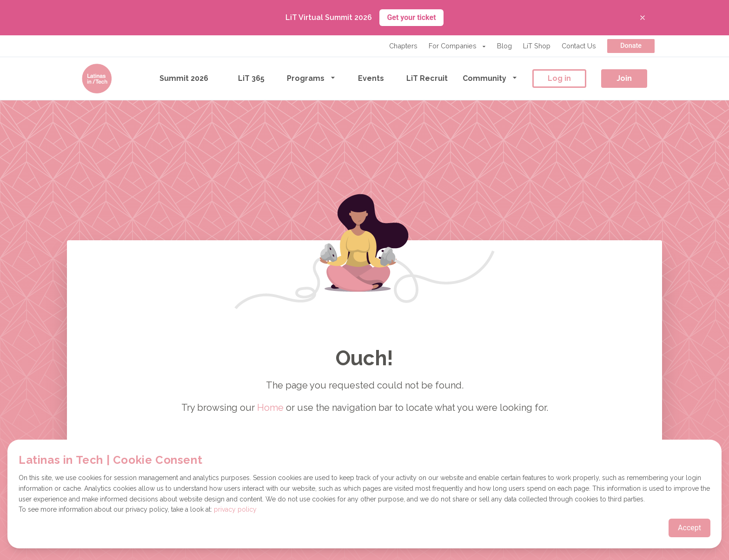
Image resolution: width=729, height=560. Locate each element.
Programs (311, 78)
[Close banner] (643, 18)
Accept (689, 528)
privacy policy (235, 509)
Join (624, 78)
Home (270, 408)
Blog (504, 46)
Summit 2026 (184, 78)
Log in (559, 78)
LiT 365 (251, 78)
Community (490, 78)
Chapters (403, 46)
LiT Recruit (427, 78)
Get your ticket (411, 17)
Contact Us (579, 46)
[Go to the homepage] (97, 79)
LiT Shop (537, 46)
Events (371, 78)
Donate (631, 46)
